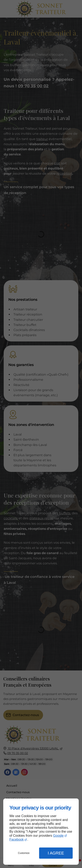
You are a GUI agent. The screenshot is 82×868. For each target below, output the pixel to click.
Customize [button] (24, 853)
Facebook (17, 839)
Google (58, 836)
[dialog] (41, 832)
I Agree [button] (56, 853)
